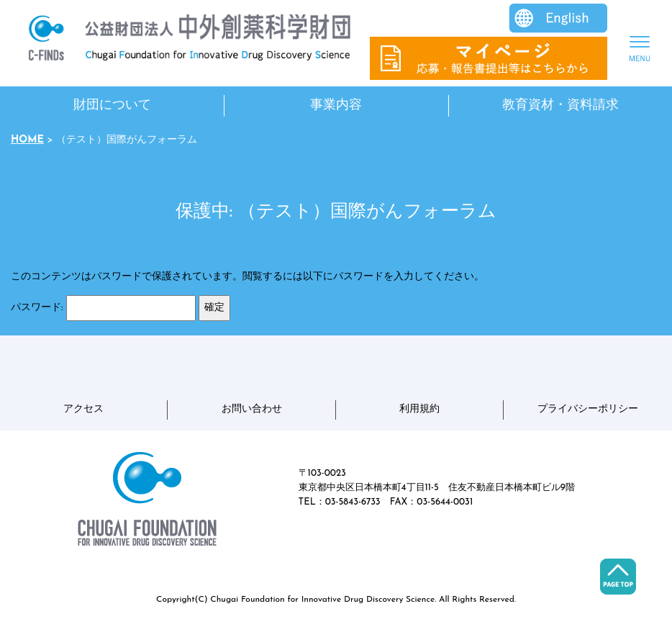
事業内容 (336, 105)
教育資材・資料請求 (560, 105)
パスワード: (103, 308)
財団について (112, 105)
